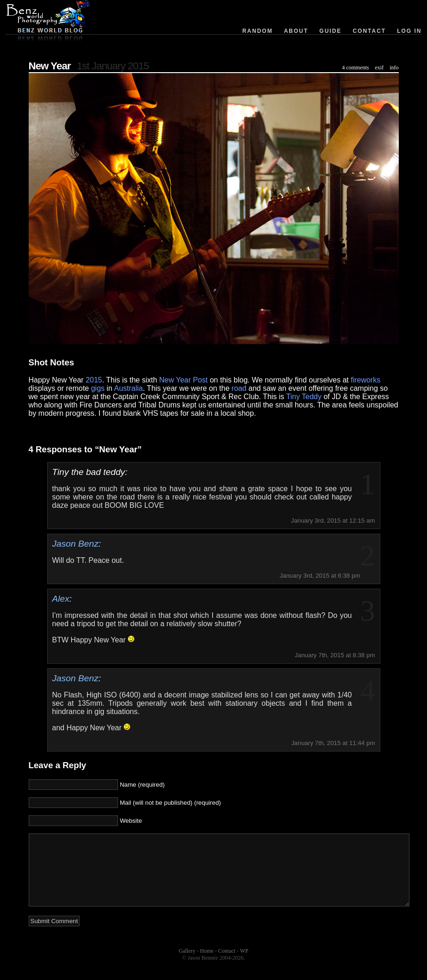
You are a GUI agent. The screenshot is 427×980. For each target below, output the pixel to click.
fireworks (365, 380)
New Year (50, 66)
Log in (409, 31)
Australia (129, 388)
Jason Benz (75, 544)
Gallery (187, 965)
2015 (94, 380)
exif (380, 68)
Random (258, 31)
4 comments (355, 68)
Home (207, 965)
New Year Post (183, 380)
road (239, 388)
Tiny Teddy (304, 397)
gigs (98, 388)
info (394, 68)
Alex (61, 599)
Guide (330, 31)
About (296, 31)
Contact (369, 31)
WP (244, 965)
